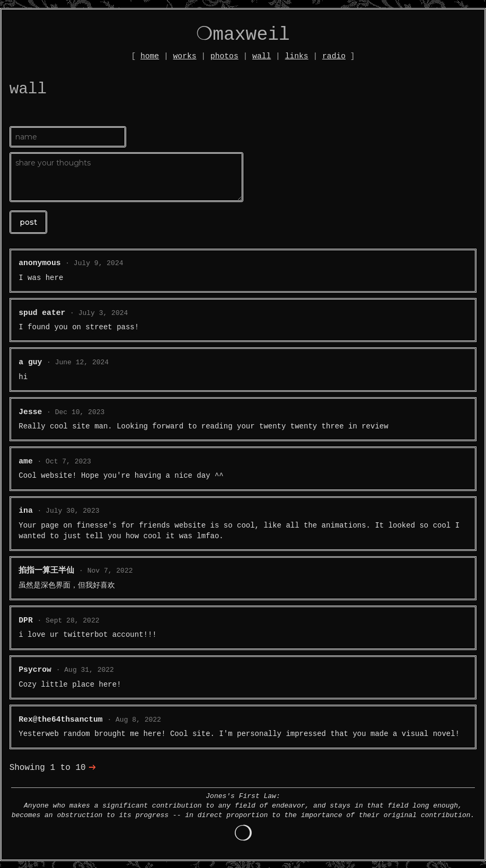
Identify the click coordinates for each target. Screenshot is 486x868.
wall (262, 56)
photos (224, 56)
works (185, 56)
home (150, 56)
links (297, 56)
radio (334, 56)
